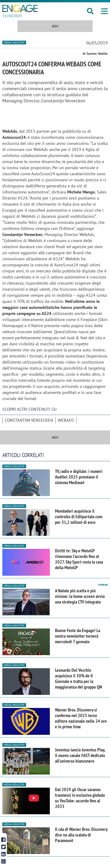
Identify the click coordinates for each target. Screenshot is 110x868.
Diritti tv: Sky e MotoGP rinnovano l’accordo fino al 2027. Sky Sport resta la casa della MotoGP (79, 559)
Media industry (14, 42)
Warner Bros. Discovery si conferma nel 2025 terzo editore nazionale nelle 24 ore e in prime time (81, 718)
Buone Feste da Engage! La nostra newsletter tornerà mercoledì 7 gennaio (78, 636)
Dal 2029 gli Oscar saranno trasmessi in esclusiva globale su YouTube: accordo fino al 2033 (80, 798)
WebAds (66, 420)
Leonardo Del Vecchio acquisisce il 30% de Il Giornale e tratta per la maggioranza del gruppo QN (79, 679)
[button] (104, 11)
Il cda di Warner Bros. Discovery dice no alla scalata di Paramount (81, 835)
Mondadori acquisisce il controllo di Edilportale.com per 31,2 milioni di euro (79, 517)
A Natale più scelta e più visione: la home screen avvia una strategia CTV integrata (80, 596)
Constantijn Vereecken (29, 420)
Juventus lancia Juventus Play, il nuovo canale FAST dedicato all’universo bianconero (80, 755)
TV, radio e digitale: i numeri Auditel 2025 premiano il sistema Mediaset (79, 477)
